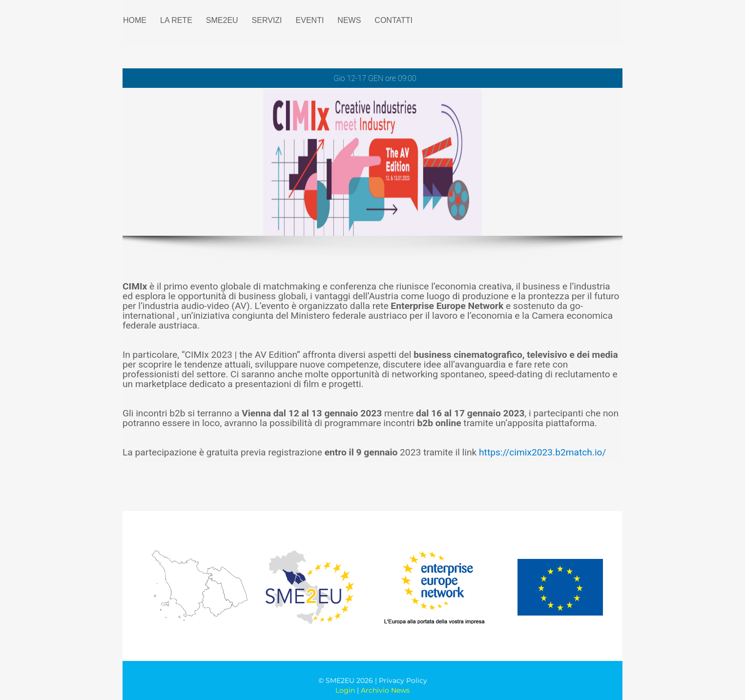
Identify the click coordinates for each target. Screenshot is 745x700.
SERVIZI (267, 20)
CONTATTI (393, 20)
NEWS (349, 20)
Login (345, 690)
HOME (135, 20)
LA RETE (176, 20)
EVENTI (310, 20)
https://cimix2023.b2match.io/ (542, 452)
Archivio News (385, 690)
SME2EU (222, 20)
